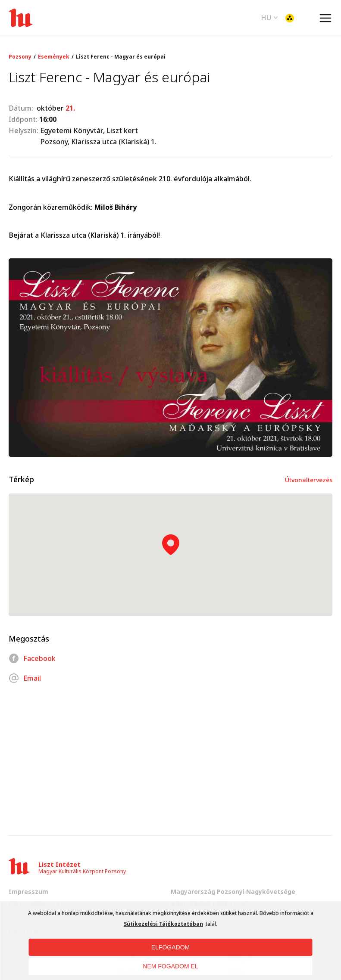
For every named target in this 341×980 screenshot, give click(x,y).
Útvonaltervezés (309, 480)
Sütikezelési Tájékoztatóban (163, 924)
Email (25, 678)
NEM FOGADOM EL (170, 966)
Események (54, 57)
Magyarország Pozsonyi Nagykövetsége (233, 892)
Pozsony (20, 57)
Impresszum (28, 892)
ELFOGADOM (170, 947)
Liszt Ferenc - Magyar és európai (121, 57)
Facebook (32, 658)
